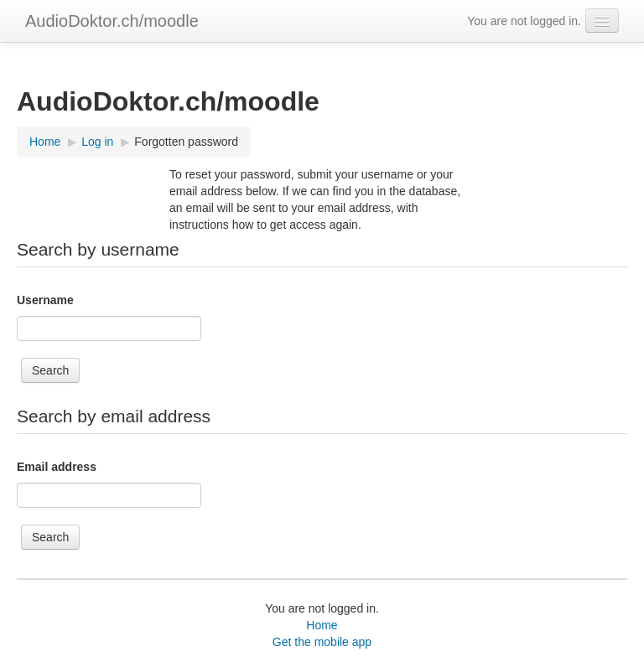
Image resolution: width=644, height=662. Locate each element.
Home (322, 625)
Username (45, 300)
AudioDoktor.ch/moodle (112, 21)
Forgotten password (186, 142)
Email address (57, 467)
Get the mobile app (322, 642)
